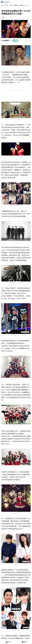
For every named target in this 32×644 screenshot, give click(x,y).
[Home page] (5, 2)
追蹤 (15, 41)
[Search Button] (30, 5)
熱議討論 (22, 5)
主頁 (2, 5)
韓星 (11, 5)
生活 (27, 5)
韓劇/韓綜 (16, 5)
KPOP (6, 5)
